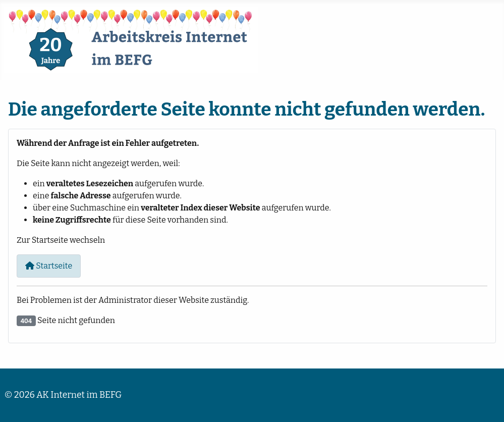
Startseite (49, 266)
